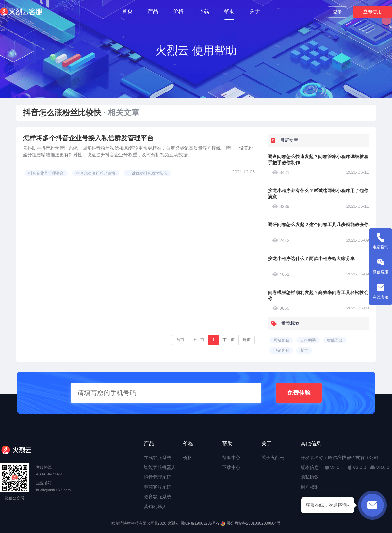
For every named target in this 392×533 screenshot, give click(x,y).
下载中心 (231, 467)
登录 (337, 12)
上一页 (198, 340)
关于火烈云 (273, 458)
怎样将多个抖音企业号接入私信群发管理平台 (88, 138)
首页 (127, 11)
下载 (204, 11)
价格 (178, 11)
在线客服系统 (157, 458)
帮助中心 (231, 458)
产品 (153, 11)
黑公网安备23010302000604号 (253, 523)
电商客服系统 (157, 487)
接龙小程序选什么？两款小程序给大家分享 (311, 258)
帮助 (229, 11)
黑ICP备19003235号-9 (200, 523)
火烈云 (173, 523)
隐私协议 (310, 477)
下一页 (229, 340)
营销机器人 (155, 507)
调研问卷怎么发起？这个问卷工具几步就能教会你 (318, 225)
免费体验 (299, 393)
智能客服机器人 (160, 467)
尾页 (247, 340)
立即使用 (372, 12)
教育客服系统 (157, 497)
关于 (255, 11)
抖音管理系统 (157, 477)
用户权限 (310, 487)
